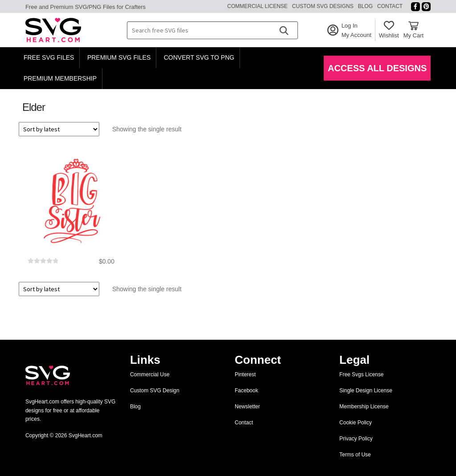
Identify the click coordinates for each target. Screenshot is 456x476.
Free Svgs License (361, 374)
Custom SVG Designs (323, 6)
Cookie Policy (356, 423)
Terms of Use (355, 455)
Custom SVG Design (155, 391)
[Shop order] (59, 129)
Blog (365, 6)
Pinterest (245, 374)
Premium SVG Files (119, 57)
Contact (390, 6)
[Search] (284, 30)
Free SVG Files (49, 57)
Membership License (364, 407)
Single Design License (366, 391)
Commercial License (257, 6)
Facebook (246, 391)
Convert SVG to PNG (199, 57)
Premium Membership (60, 78)
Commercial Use (150, 374)
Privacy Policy (356, 439)
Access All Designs (377, 68)
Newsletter (247, 407)
